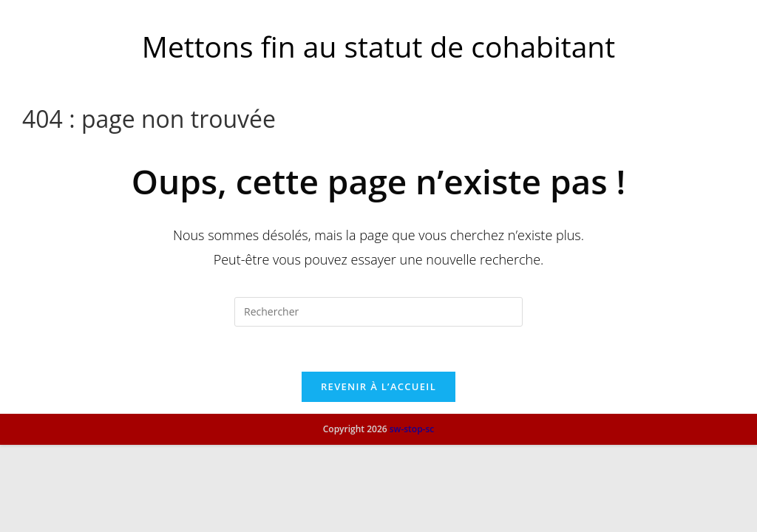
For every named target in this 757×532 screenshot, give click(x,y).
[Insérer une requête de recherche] (378, 312)
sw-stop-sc (412, 516)
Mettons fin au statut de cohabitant (378, 46)
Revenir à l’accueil (378, 386)
